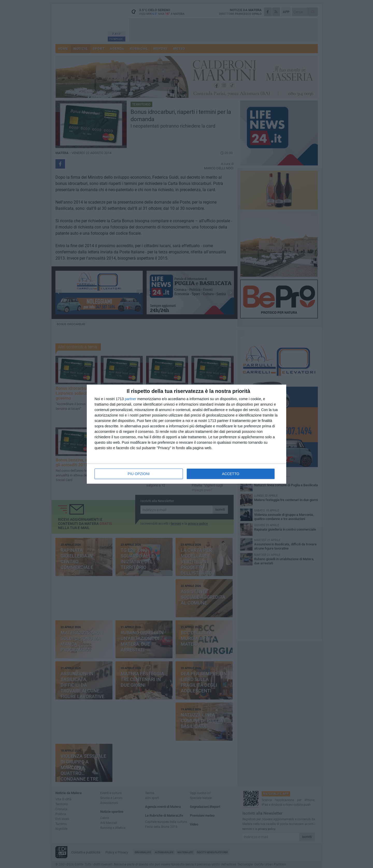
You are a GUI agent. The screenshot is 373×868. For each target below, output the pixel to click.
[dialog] (187, 434)
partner (131, 399)
